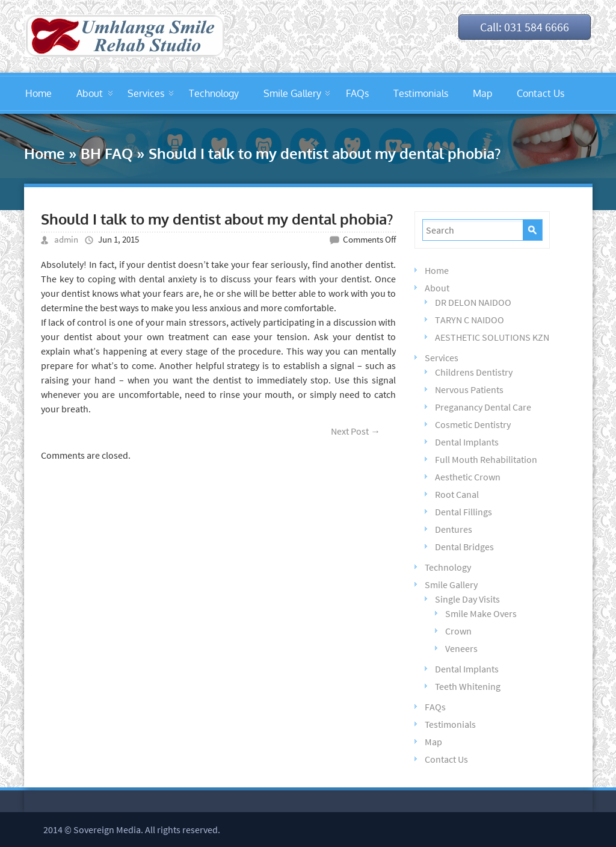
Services (146, 93)
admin (66, 239)
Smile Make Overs (481, 613)
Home (38, 93)
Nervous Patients (469, 389)
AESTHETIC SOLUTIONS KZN (492, 337)
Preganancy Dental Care (483, 407)
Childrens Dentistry (474, 372)
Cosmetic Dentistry (473, 424)
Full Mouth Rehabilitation (486, 459)
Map (482, 93)
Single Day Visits (467, 599)
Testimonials (421, 93)
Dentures (454, 529)
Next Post (356, 431)
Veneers (461, 648)
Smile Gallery (292, 93)
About (90, 93)
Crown (458, 631)
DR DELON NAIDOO (473, 302)
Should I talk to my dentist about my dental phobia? (217, 219)
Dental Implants (467, 442)
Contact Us (541, 93)
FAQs (357, 93)
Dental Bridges (464, 547)
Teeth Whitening (468, 686)
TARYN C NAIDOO (470, 320)
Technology (214, 93)
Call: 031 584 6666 (525, 27)
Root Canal (457, 494)
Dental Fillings (464, 512)
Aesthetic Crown (468, 477)
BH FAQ (107, 153)
